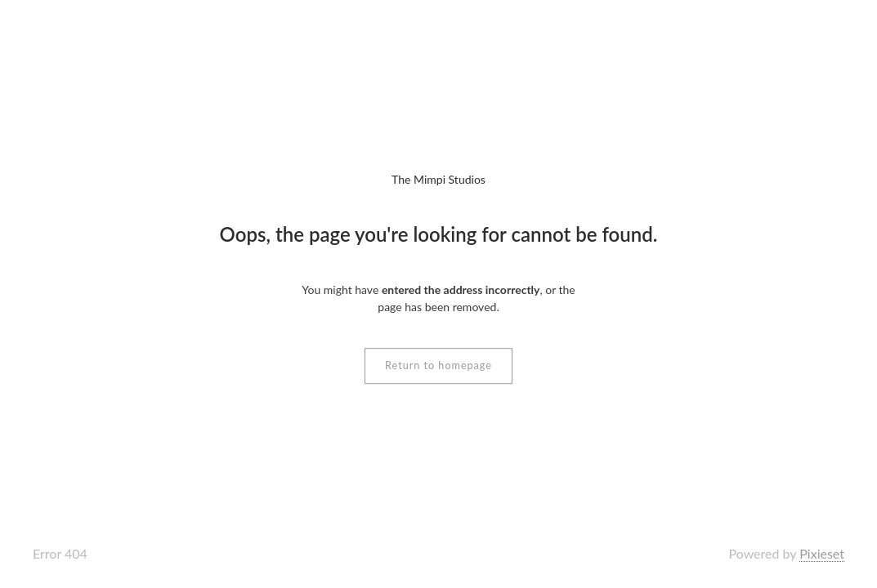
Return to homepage (438, 365)
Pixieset (822, 553)
